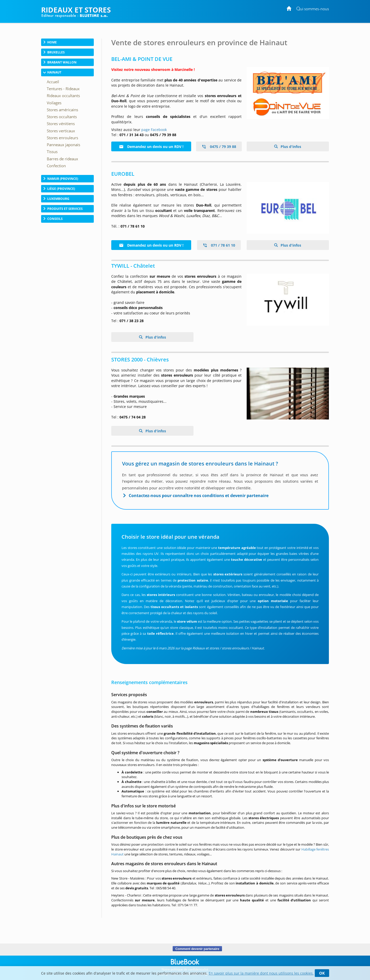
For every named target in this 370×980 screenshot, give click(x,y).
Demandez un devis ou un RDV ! (151, 147)
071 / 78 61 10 (219, 245)
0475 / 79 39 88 (219, 147)
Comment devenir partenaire (197, 949)
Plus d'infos (290, 147)
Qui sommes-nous (313, 9)
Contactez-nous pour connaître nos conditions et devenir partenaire (199, 496)
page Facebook (154, 130)
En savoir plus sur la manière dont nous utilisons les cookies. (261, 973)
